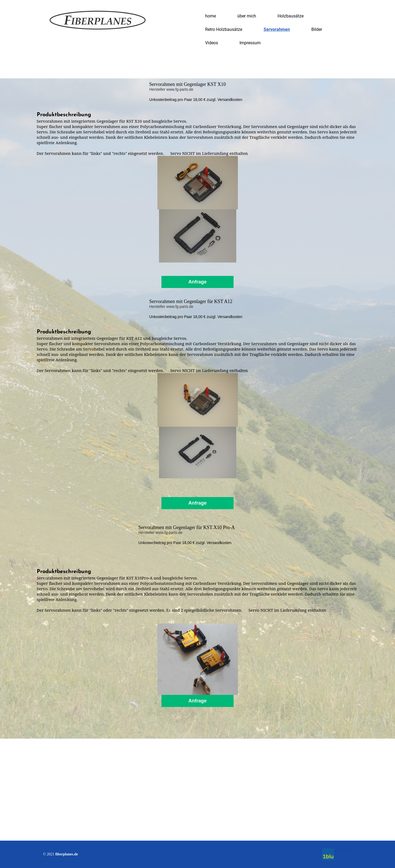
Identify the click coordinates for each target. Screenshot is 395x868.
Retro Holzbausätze (224, 29)
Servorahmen (277, 29)
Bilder (317, 29)
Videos (212, 43)
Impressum (250, 43)
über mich (247, 16)
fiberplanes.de (67, 854)
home (211, 16)
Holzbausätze (291, 16)
